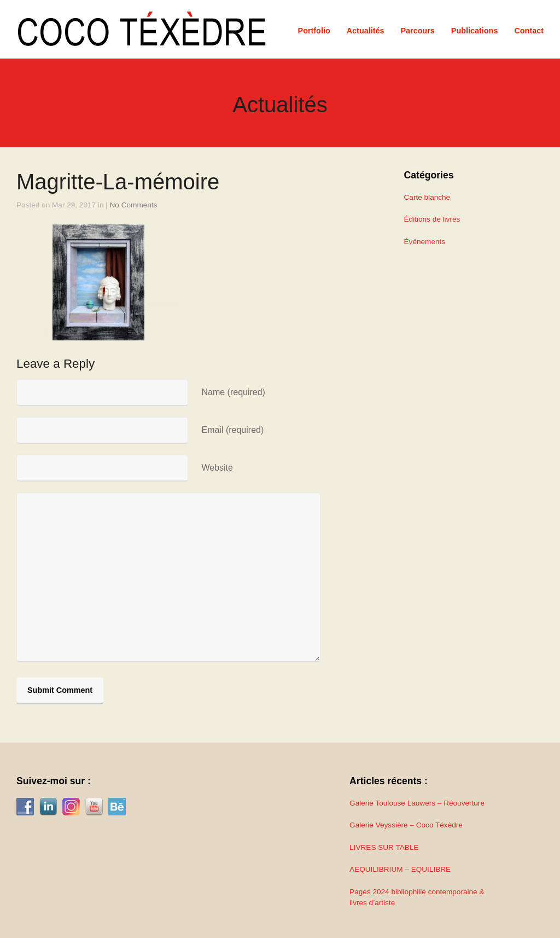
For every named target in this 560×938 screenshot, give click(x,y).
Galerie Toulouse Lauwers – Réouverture (417, 803)
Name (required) (233, 392)
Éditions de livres (432, 219)
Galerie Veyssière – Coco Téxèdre (406, 825)
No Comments (134, 205)
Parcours (417, 31)
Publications (475, 31)
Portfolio (314, 31)
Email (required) (232, 430)
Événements (425, 242)
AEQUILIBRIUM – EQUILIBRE (400, 869)
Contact (529, 31)
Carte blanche (427, 197)
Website (217, 468)
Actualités (366, 31)
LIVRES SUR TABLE (384, 847)
